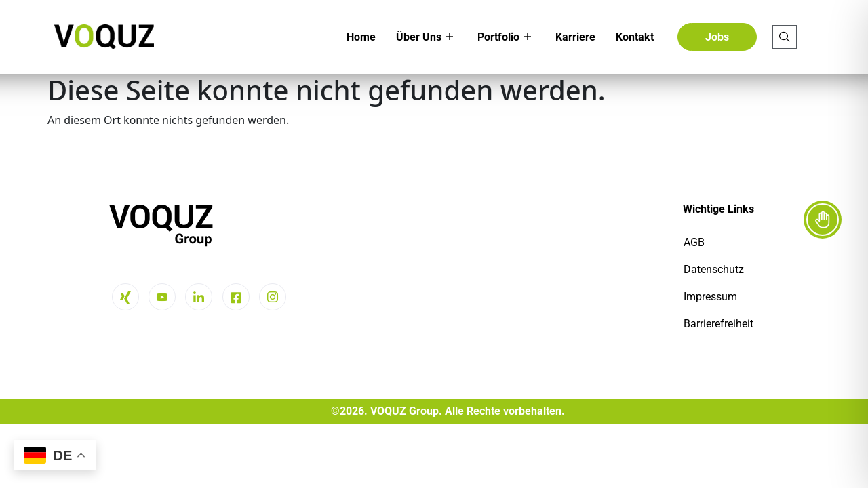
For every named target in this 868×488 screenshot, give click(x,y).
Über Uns (425, 37)
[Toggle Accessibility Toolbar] (823, 220)
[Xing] (125, 297)
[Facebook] (236, 297)
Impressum (710, 297)
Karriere (575, 37)
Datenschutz (714, 269)
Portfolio (504, 37)
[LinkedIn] (199, 297)
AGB (694, 242)
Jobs (717, 37)
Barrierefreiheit (718, 324)
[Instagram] (273, 297)
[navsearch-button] (785, 37)
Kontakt (635, 37)
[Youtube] (162, 297)
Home (361, 37)
